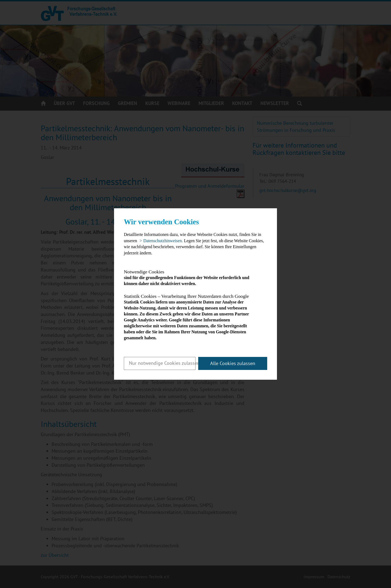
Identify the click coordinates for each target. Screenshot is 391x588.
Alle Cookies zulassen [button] (233, 363)
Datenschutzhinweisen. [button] (163, 241)
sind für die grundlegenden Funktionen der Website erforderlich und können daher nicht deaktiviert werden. (191, 278)
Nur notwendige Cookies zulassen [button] (162, 363)
